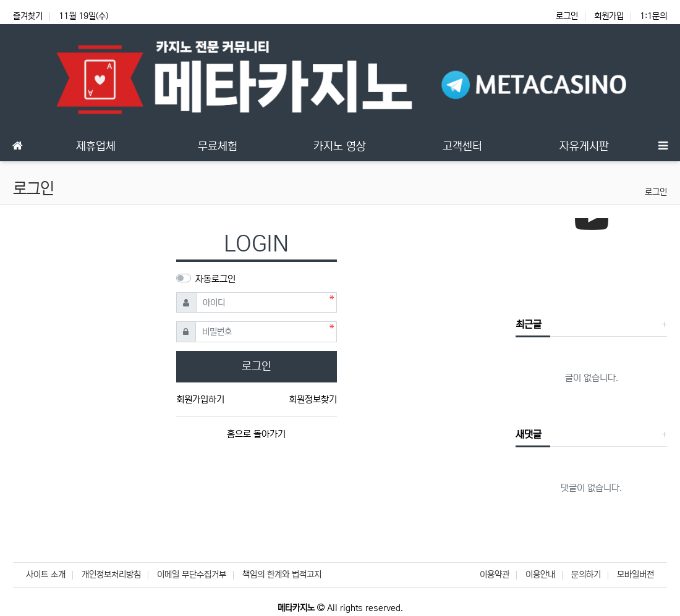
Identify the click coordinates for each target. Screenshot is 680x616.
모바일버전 (635, 575)
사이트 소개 (46, 575)
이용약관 (495, 575)
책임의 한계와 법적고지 (282, 575)
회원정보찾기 (313, 399)
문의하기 (586, 575)
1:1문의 (653, 16)
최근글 (529, 324)
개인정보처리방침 (111, 575)
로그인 (567, 16)
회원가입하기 (200, 399)
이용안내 (540, 575)
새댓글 (529, 434)
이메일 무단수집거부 (192, 575)
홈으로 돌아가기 (256, 434)
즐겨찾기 (28, 16)
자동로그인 (215, 279)
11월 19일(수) (83, 16)
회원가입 (609, 16)
